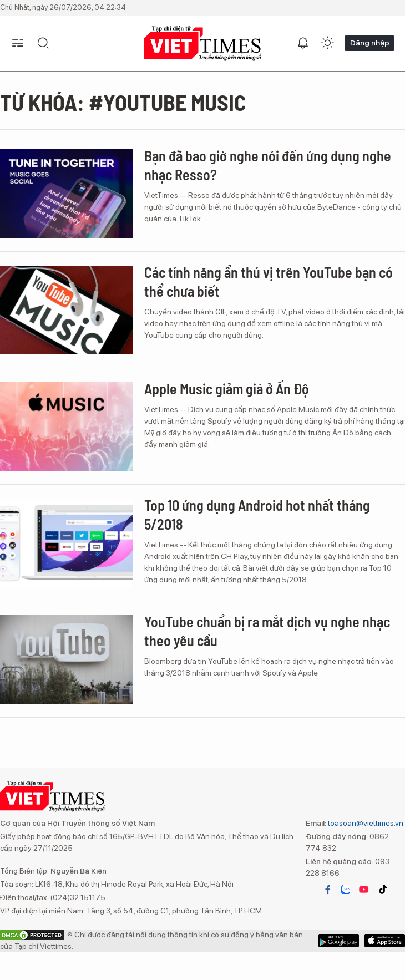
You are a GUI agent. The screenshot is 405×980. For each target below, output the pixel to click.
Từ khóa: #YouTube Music (123, 102)
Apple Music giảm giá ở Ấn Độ (227, 389)
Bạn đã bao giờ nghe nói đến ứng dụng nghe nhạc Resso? (268, 165)
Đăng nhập (369, 43)
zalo (346, 890)
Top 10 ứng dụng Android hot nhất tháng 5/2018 (257, 514)
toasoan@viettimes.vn (365, 823)
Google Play (385, 941)
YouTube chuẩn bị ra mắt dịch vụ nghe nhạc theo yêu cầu (267, 631)
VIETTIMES (202, 44)
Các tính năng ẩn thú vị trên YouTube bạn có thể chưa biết (269, 281)
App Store (339, 941)
